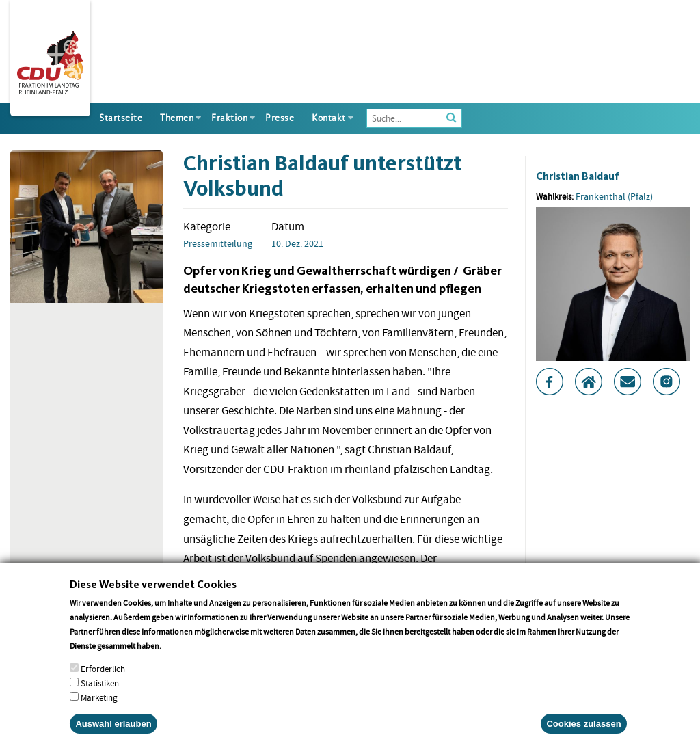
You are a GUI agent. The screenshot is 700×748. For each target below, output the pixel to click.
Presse (280, 118)
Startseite (121, 118)
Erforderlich (103, 690)
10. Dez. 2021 (297, 243)
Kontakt (329, 118)
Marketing (99, 718)
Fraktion (229, 118)
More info (181, 666)
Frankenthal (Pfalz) (614, 196)
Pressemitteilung (218, 243)
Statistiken (100, 704)
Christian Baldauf (578, 176)
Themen (177, 118)
